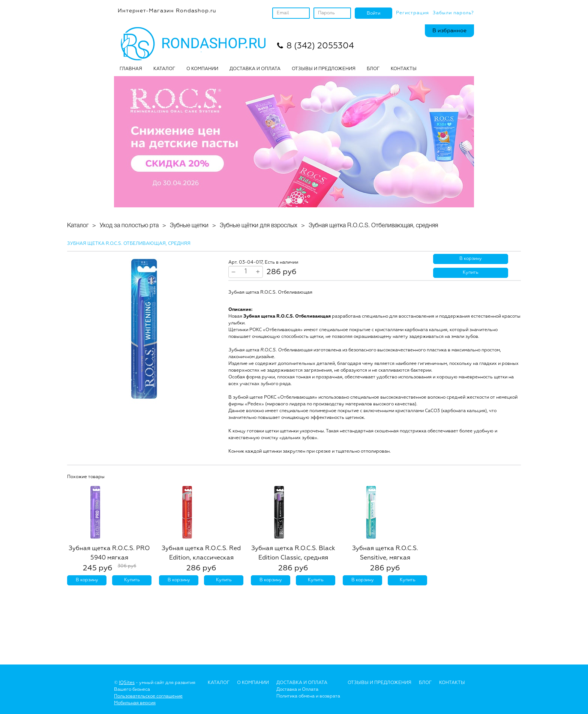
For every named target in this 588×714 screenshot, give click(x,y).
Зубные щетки (189, 226)
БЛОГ (373, 69)
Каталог (164, 69)
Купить (471, 273)
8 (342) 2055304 (320, 46)
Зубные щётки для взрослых (259, 226)
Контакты (404, 69)
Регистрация (412, 13)
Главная (131, 69)
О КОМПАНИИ (202, 69)
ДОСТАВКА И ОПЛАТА (255, 69)
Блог (425, 683)
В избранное (449, 31)
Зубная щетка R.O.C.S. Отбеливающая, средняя (373, 226)
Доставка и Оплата (297, 690)
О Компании (253, 683)
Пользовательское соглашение (148, 696)
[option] (144, 329)
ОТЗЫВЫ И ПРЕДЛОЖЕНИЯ (324, 69)
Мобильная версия (135, 703)
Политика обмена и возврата (308, 696)
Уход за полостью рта (129, 226)
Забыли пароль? (453, 13)
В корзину (471, 259)
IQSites (127, 683)
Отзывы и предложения (379, 683)
